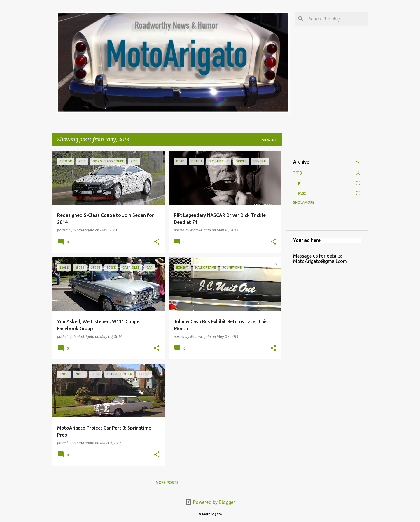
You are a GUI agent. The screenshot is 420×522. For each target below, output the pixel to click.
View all (269, 140)
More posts (167, 483)
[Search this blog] (337, 19)
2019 (298, 173)
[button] (157, 242)
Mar (302, 193)
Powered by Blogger (210, 502)
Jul (300, 183)
